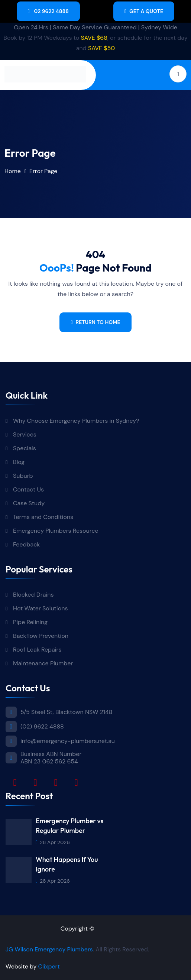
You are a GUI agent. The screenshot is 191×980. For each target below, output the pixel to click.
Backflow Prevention (41, 636)
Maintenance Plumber (43, 663)
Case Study (29, 503)
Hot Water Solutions (40, 608)
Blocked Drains (33, 595)
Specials (25, 448)
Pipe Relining (30, 622)
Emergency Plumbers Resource (56, 531)
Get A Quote (144, 11)
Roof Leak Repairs (37, 650)
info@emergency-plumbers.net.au (68, 741)
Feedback (26, 544)
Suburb (23, 476)
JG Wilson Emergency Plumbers (49, 949)
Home (13, 171)
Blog (19, 462)
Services (25, 434)
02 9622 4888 (48, 11)
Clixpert (49, 966)
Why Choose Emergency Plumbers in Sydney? (77, 421)
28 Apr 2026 (53, 842)
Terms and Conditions (43, 517)
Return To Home (95, 322)
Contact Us (28, 489)
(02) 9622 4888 (42, 726)
